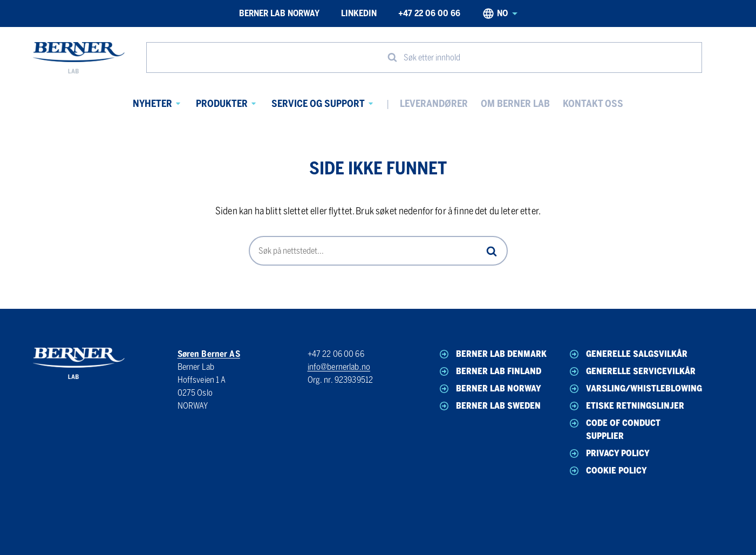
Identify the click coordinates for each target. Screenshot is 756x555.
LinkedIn (359, 13)
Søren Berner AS (209, 354)
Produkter (222, 104)
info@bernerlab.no (339, 367)
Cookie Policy (607, 471)
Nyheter (152, 104)
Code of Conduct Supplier (614, 429)
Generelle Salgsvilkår (628, 354)
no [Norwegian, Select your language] (500, 13)
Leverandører (434, 104)
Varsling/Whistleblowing (633, 389)
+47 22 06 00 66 (429, 13)
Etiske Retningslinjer (626, 406)
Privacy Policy (609, 454)
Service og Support (318, 104)
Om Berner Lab (515, 104)
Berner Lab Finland (489, 371)
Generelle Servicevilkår (632, 371)
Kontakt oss (593, 104)
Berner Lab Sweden (489, 406)
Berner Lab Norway (279, 13)
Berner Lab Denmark (492, 354)
